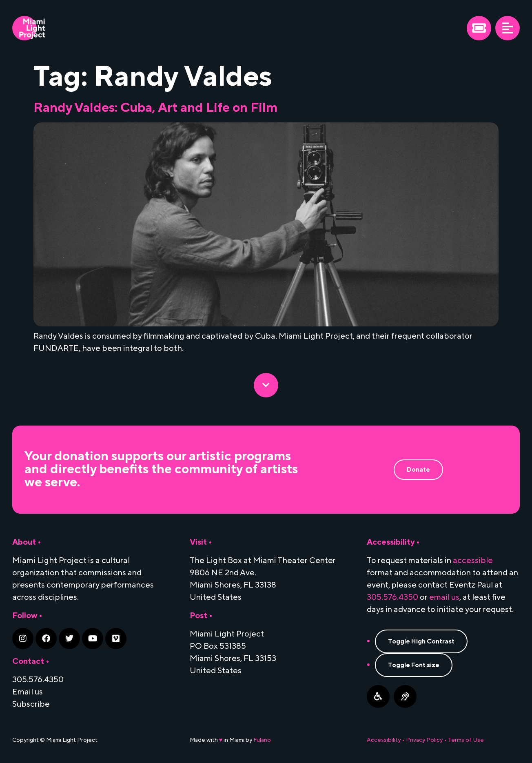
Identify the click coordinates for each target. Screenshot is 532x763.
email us (444, 597)
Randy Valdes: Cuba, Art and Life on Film (155, 108)
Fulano (262, 740)
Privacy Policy (424, 740)
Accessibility (384, 740)
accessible (473, 561)
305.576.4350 (392, 597)
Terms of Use (466, 740)
